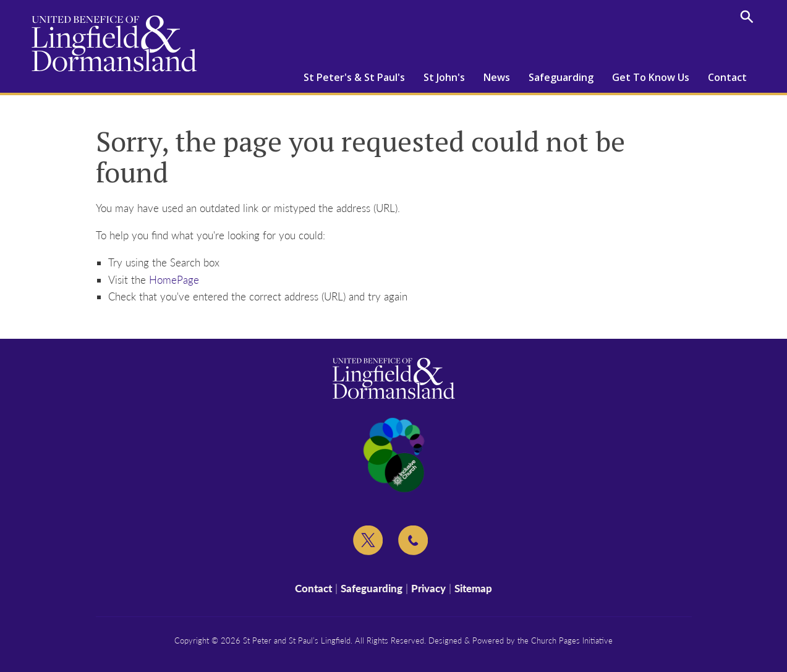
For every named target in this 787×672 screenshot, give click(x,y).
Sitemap (473, 588)
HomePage (174, 280)
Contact (727, 77)
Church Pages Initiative (572, 640)
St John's (444, 77)
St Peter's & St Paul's (354, 77)
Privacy (428, 588)
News (497, 77)
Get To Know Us (651, 77)
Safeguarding (561, 77)
